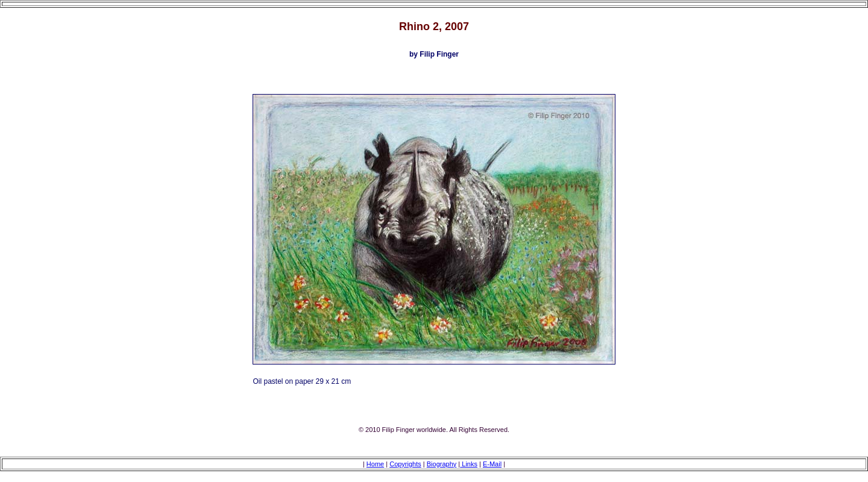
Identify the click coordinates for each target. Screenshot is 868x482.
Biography (442, 464)
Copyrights (405, 464)
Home (375, 464)
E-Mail (492, 464)
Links (469, 464)
